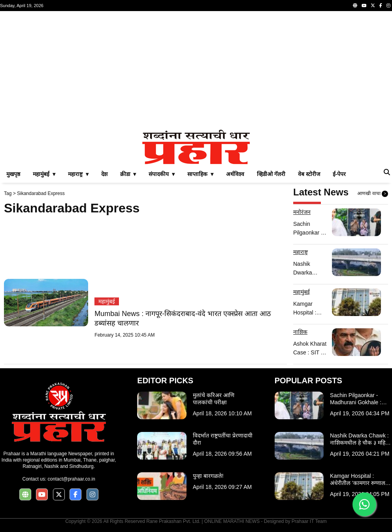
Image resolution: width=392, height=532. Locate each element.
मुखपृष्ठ (13, 174)
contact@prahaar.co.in (72, 479)
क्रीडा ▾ (128, 174)
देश (104, 174)
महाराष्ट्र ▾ (78, 174)
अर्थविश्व (235, 174)
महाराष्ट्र (301, 252)
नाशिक (300, 332)
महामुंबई (107, 301)
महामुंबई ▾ (44, 174)
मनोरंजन (302, 212)
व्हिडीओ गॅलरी (271, 174)
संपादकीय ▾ (162, 174)
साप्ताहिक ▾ (200, 174)
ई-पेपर (339, 174)
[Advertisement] (196, 70)
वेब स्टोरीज (309, 174)
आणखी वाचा (373, 194)
